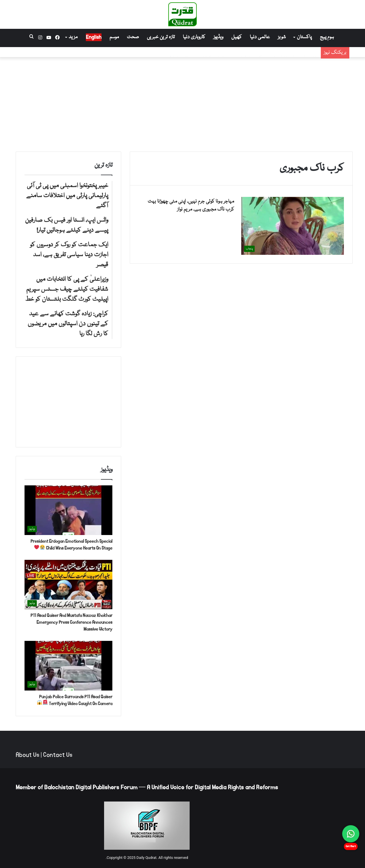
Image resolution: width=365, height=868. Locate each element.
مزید (73, 37)
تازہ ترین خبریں (161, 37)
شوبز (282, 37)
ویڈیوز (218, 37)
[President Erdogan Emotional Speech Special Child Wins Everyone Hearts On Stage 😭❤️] (68, 510)
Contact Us (58, 755)
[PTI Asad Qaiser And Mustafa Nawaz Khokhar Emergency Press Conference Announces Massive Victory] (68, 585)
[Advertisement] (182, 103)
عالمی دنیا (260, 37)
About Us (28, 755)
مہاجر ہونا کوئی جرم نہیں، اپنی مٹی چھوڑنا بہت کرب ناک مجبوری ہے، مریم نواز (191, 206)
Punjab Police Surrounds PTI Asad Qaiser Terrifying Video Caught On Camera (75, 700)
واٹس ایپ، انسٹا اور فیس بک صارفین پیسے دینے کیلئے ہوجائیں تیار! (244, 54)
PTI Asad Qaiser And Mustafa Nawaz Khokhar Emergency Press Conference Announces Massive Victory (71, 622)
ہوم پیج (327, 37)
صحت (133, 37)
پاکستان (304, 37)
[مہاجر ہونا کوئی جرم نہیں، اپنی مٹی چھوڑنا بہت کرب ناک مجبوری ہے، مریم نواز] (293, 226)
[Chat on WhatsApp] (351, 834)
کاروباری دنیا (194, 37)
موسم (114, 37)
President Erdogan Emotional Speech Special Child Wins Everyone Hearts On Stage (71, 545)
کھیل (237, 37)
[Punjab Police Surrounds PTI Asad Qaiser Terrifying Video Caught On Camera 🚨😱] (68, 666)
